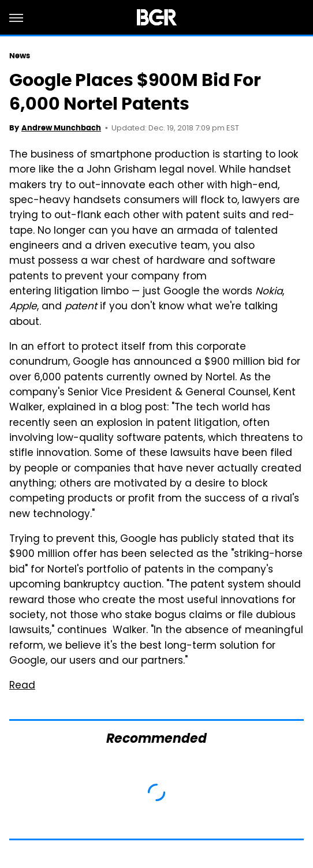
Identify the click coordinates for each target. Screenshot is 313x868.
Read (22, 686)
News (20, 56)
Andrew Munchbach (61, 128)
